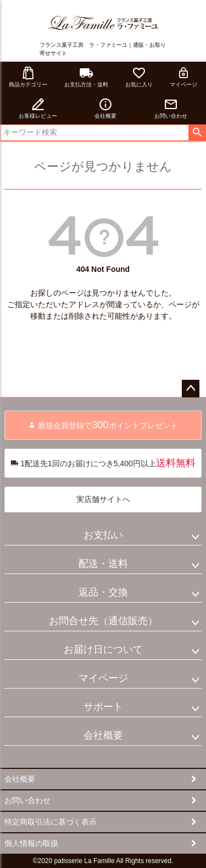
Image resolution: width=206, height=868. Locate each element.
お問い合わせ (171, 108)
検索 (197, 133)
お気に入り (139, 77)
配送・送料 (103, 564)
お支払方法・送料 (86, 77)
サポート (103, 707)
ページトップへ (191, 389)
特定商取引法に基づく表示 (51, 822)
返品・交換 (103, 592)
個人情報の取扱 (31, 843)
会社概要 (105, 108)
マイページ (183, 77)
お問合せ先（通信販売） (103, 621)
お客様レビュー (38, 108)
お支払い (103, 535)
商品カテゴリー (28, 77)
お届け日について (103, 649)
